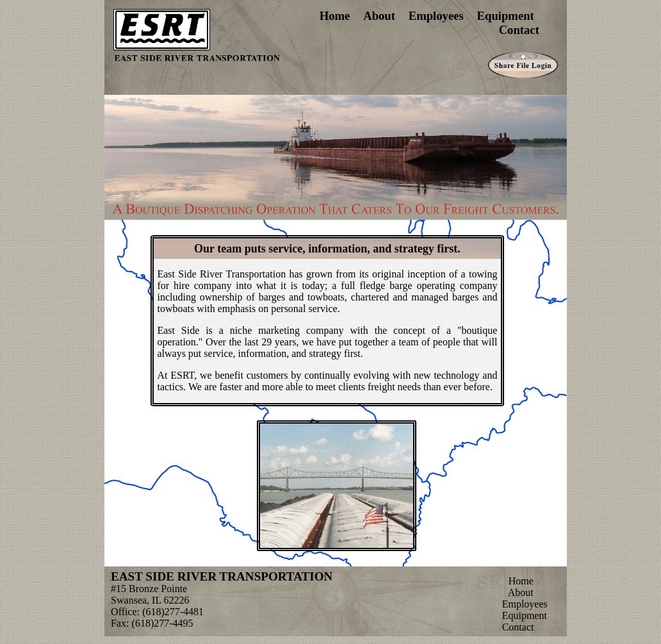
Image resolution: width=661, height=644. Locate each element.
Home (335, 16)
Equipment (506, 16)
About (379, 16)
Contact (519, 30)
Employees (436, 16)
